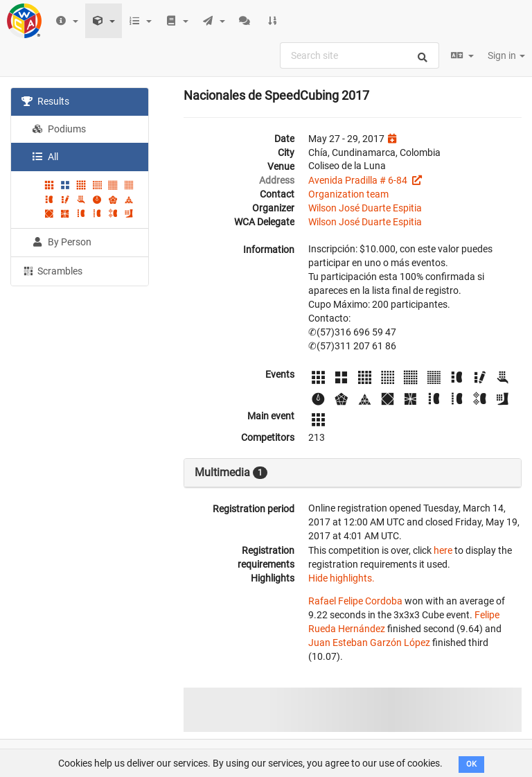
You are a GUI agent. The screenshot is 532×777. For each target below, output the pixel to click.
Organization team (348, 194)
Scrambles (52, 270)
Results (45, 101)
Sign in (506, 55)
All (45, 157)
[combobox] (360, 55)
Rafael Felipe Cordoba (355, 601)
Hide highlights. (342, 578)
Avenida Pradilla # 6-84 (359, 180)
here (443, 550)
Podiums (59, 129)
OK (471, 764)
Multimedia (231, 473)
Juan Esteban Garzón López (369, 643)
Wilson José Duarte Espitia (365, 208)
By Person (62, 242)
